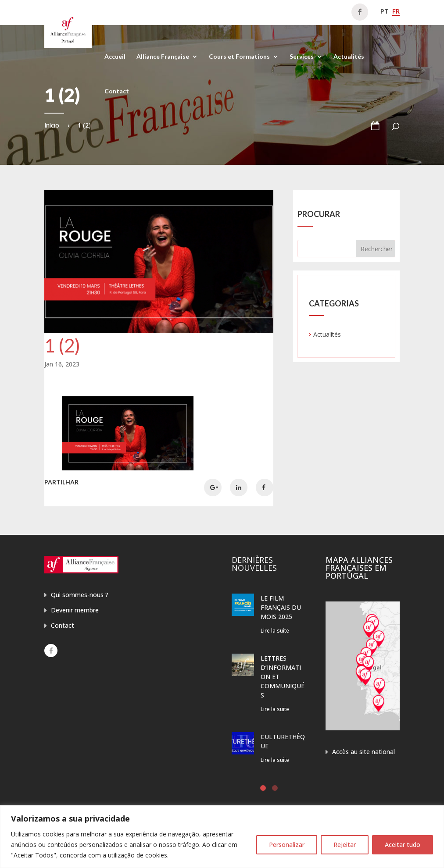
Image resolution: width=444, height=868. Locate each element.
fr (396, 11)
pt (385, 11)
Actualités (349, 57)
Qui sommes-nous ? (80, 595)
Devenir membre (75, 610)
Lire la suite (275, 631)
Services (302, 57)
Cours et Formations (239, 57)
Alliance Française (163, 57)
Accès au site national (363, 752)
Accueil (115, 57)
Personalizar (287, 845)
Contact (117, 91)
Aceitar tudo (403, 845)
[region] (222, 837)
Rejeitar (345, 845)
